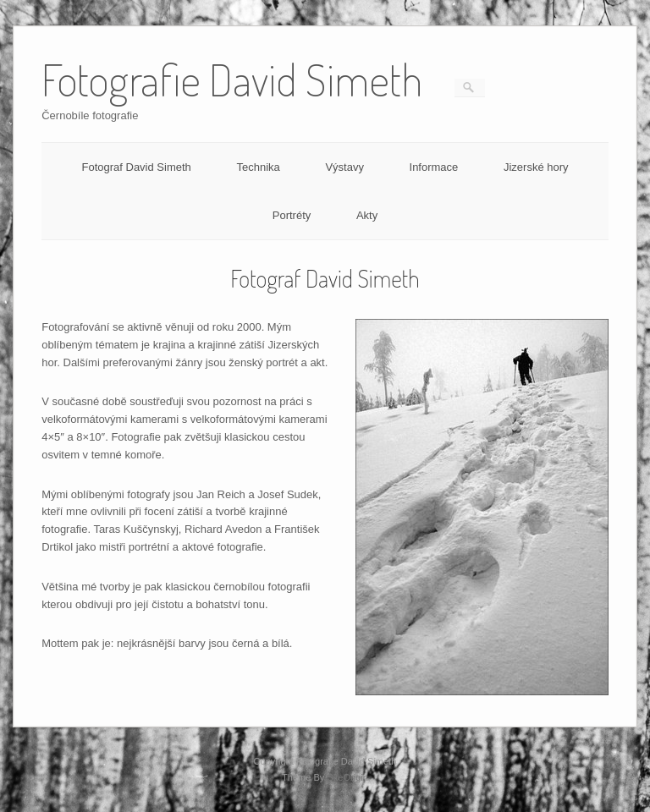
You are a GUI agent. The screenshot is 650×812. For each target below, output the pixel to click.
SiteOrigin (347, 777)
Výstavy (344, 167)
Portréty (292, 215)
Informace (434, 167)
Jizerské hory (536, 167)
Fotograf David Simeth (136, 167)
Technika (258, 167)
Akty (367, 215)
